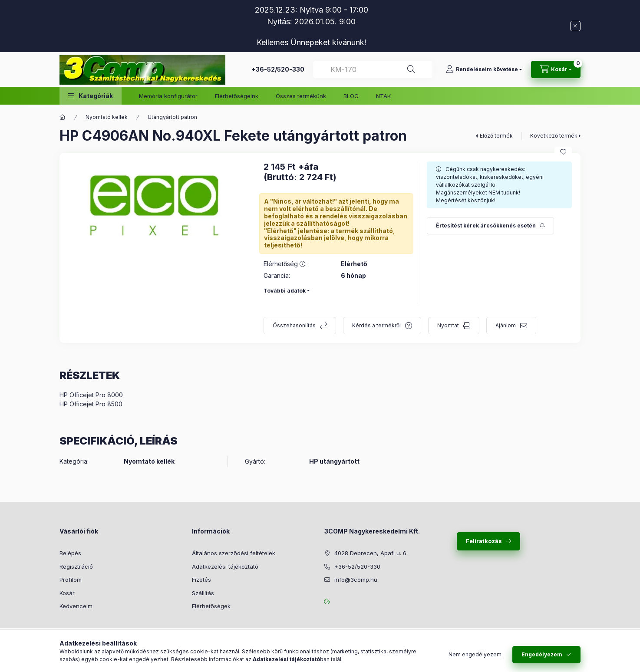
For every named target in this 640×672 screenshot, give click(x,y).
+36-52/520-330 (278, 69)
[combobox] (373, 69)
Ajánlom (506, 325)
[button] (91, 96)
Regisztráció (76, 567)
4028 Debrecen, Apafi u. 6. (371, 553)
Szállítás (203, 593)
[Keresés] (411, 69)
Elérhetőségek (211, 606)
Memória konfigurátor (168, 96)
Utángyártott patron (172, 117)
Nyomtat (448, 325)
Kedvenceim (76, 606)
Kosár (67, 593)
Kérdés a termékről (376, 325)
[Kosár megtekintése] (556, 69)
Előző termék (496, 136)
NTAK (383, 96)
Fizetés (201, 580)
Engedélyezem (542, 654)
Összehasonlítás (294, 325)
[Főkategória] (63, 117)
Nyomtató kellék (107, 117)
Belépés (70, 553)
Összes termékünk (301, 96)
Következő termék (554, 136)
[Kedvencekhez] (563, 152)
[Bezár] (575, 26)
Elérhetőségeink (237, 96)
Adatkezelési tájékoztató (225, 567)
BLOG (351, 96)
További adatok (285, 291)
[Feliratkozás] (490, 226)
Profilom (71, 580)
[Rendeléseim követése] (484, 69)
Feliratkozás (484, 541)
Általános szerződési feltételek (234, 553)
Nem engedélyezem (475, 654)
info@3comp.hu (356, 580)
